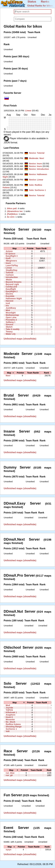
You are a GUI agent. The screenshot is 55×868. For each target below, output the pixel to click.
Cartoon (10, 275)
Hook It (9, 717)
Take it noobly (13, 329)
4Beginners (11, 261)
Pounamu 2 (11, 320)
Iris (7, 306)
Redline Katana (13, 724)
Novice (32, 153)
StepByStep (12, 270)
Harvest (10, 301)
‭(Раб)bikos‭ (12, 214)
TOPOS (9, 710)
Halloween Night (14, 298)
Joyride (9, 708)
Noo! (42, 158)
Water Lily (11, 334)
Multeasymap (12, 315)
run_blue (10, 773)
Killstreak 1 (11, 712)
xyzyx (9, 850)
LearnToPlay (12, 265)
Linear (28, 111)
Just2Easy (11, 308)
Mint (8, 310)
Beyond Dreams (14, 282)
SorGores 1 (40, 190)
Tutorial (41, 153)
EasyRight (11, 289)
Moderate (34, 158)
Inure (39, 164)
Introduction (43, 169)
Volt (8, 731)
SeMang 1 (11, 322)
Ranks (45, 2)
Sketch (9, 327)
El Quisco (10, 254)
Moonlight (11, 313)
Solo (31, 185)
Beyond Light (12, 284)
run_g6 (9, 775)
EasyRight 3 (12, 256)
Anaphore (11, 715)
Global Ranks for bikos (40, 6)
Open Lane (11, 317)
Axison (9, 251)
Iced (8, 303)
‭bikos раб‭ (12, 208)
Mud (8, 705)
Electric (9, 294)
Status (32, 2)
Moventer (10, 719)
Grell (8, 258)
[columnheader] (15, 248)
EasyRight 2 (12, 291)
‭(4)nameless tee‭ (15, 211)
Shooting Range (14, 727)
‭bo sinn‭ (11, 217)
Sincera (9, 324)
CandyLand (11, 287)
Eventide (10, 296)
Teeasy (9, 332)
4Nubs (9, 280)
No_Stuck (10, 722)
